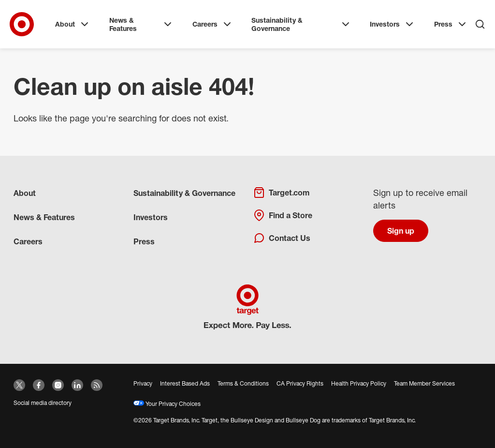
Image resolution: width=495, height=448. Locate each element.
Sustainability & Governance (301, 24)
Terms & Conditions (243, 383)
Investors (393, 24)
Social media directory (43, 403)
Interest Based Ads (185, 383)
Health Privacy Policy (359, 383)
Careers (213, 24)
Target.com (281, 193)
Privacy (143, 383)
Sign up (401, 231)
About (73, 24)
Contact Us (282, 238)
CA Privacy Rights (300, 383)
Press (451, 24)
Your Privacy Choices (167, 404)
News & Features (141, 24)
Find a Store (283, 215)
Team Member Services (424, 383)
